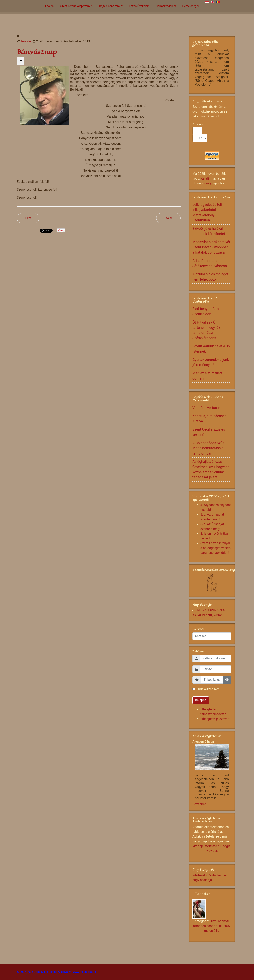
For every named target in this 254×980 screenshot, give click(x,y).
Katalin (206, 178)
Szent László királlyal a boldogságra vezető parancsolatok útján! (216, 548)
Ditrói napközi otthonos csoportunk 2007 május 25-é (212, 926)
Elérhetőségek (191, 6)
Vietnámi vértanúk (207, 408)
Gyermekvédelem (165, 6)
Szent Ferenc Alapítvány (75, 6)
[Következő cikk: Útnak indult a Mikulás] (168, 218)
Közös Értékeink (139, 6)
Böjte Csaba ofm (110, 6)
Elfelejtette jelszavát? (215, 719)
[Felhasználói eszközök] (21, 61)
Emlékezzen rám (208, 689)
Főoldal (50, 6)
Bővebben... (201, 804)
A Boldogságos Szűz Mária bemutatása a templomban (208, 448)
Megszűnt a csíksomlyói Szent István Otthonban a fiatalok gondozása (211, 247)
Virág (207, 183)
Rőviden (27, 41)
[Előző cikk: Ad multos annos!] (28, 218)
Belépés (201, 700)
